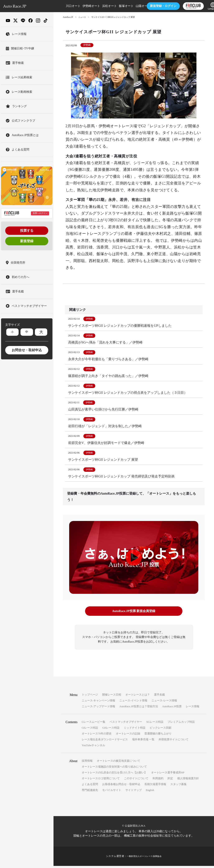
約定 (170, 781)
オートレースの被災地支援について (118, 763)
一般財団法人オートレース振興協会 (144, 858)
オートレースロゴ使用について (101, 781)
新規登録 (27, 241)
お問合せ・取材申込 (27, 350)
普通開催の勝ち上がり (158, 736)
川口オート (65, 6)
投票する (27, 231)
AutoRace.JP (68, 17)
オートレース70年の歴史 (97, 736)
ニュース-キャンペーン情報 (98, 703)
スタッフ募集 (178, 786)
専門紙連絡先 (90, 792)
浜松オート (101, 6)
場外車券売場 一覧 (143, 742)
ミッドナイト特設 (135, 730)
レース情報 (193, 709)
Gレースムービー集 (94, 724)
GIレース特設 (90, 730)
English (150, 792)
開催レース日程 (112, 697)
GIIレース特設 (111, 730)
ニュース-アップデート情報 (98, 709)
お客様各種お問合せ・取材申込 (121, 786)
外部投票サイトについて (174, 742)
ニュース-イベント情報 (133, 703)
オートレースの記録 (128, 736)
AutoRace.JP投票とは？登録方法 (139, 709)
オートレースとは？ (138, 697)
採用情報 (87, 763)
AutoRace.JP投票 (172, 709)
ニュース (83, 17)
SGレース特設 (155, 724)
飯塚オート (118, 6)
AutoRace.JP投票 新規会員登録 (134, 614)
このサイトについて (136, 781)
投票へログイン (40, 213)
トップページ (90, 697)
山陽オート (135, 6)
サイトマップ (134, 792)
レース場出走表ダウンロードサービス (105, 742)
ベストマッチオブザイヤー (126, 724)
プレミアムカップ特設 (181, 724)
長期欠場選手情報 (155, 786)
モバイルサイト (112, 792)
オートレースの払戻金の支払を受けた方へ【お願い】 (114, 775)
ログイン (155, 6)
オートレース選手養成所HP (168, 775)
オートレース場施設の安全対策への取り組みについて (114, 769)
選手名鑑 (159, 697)
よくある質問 (90, 786)
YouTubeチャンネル (93, 748)
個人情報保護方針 (188, 781)
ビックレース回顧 (160, 730)
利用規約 (158, 781)
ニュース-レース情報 (164, 703)
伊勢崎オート (83, 6)
